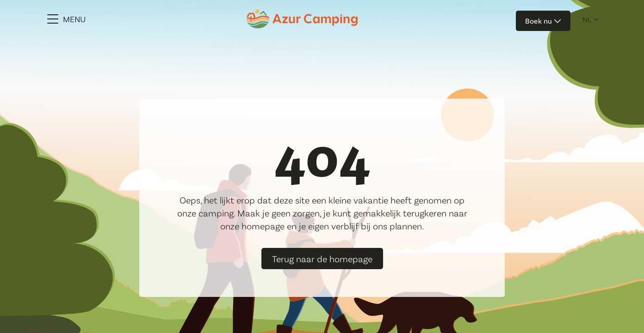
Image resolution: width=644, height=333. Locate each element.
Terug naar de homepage (322, 259)
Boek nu (543, 21)
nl (587, 19)
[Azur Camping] (302, 19)
